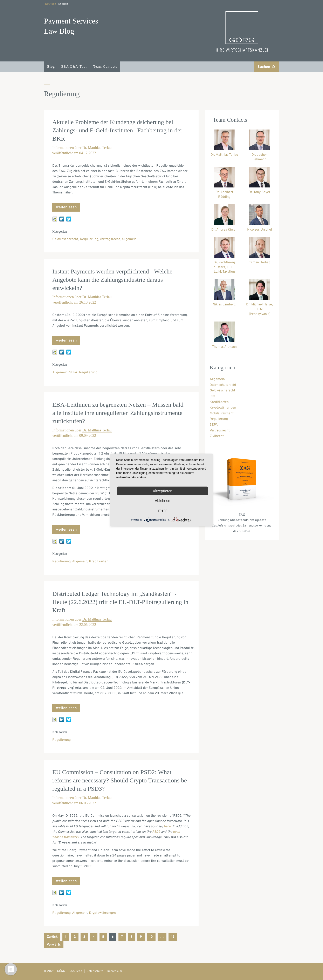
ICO (212, 396)
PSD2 (156, 832)
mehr (162, 510)
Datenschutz (95, 971)
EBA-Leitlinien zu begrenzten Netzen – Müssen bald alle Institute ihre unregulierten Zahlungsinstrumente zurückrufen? (118, 413)
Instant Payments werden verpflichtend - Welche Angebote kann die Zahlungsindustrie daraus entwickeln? (112, 280)
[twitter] (69, 219)
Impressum (115, 971)
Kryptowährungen (102, 913)
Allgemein (129, 239)
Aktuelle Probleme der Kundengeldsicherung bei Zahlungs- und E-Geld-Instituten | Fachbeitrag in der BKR (117, 130)
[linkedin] (62, 219)
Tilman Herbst (259, 263)
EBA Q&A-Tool (74, 67)
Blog (51, 67)
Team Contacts (105, 67)
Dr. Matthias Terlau (97, 148)
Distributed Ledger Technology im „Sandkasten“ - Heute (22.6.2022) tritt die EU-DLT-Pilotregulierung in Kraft (120, 602)
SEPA (73, 372)
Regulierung (89, 239)
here (167, 827)
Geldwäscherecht (65, 239)
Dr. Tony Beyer (259, 192)
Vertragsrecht (110, 239)
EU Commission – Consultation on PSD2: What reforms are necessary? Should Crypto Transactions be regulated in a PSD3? (120, 780)
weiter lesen (66, 207)
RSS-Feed (76, 971)
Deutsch (51, 4)
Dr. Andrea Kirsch (224, 230)
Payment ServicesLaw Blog (71, 26)
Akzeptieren (163, 491)
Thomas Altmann (224, 347)
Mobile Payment (222, 413)
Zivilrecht (217, 436)
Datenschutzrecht (223, 385)
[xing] (55, 219)
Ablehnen (162, 501)
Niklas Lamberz (224, 305)
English (63, 4)
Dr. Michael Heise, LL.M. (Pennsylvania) (259, 309)
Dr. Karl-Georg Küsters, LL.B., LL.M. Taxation (224, 267)
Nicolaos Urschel (260, 230)
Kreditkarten (99, 562)
